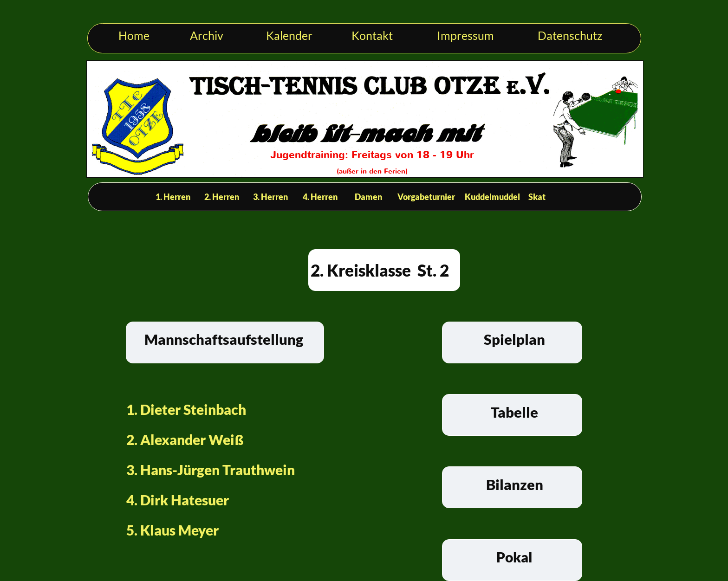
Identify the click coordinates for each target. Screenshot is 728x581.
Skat (537, 197)
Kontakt (372, 35)
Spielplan (514, 339)
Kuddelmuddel (492, 197)
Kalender (289, 35)
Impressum (465, 35)
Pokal (514, 557)
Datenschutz (570, 35)
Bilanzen (515, 484)
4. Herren (320, 197)
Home (134, 35)
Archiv (207, 35)
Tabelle (514, 412)
